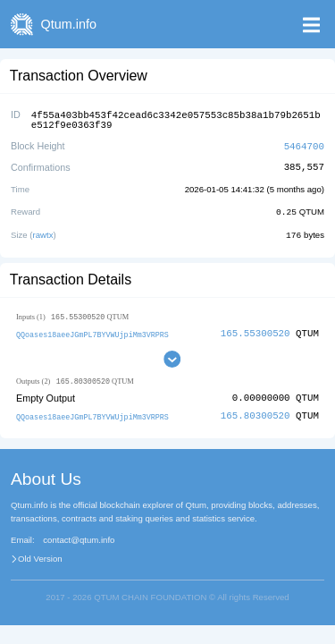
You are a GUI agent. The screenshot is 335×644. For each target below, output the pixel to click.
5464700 (304, 144)
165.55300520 (255, 330)
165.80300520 (255, 413)
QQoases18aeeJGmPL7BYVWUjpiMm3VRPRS (92, 330)
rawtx (43, 231)
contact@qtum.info (79, 537)
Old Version (40, 555)
